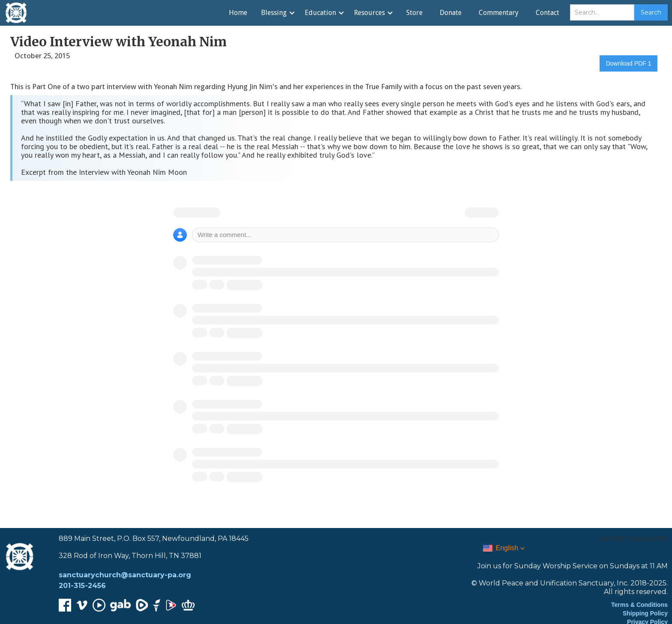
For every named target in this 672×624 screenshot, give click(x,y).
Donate (451, 13)
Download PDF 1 (629, 63)
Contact (547, 13)
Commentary (499, 13)
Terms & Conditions (639, 605)
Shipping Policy (645, 613)
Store (414, 13)
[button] (278, 13)
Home (238, 13)
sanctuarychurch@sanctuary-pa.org (125, 575)
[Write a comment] (345, 235)
